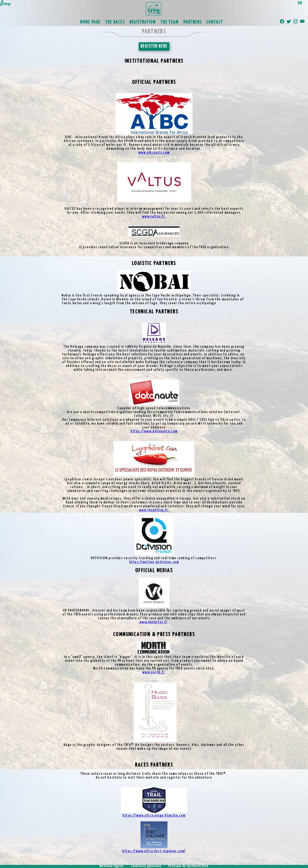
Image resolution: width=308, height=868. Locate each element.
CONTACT (215, 22)
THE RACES (115, 22)
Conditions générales (146, 866)
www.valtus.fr (154, 216)
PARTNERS (192, 22)
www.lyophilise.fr (154, 510)
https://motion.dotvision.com (154, 562)
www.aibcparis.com (154, 152)
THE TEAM (170, 22)
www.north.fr (154, 672)
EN (300, 3)
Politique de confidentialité (188, 866)
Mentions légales (112, 866)
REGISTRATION (143, 22)
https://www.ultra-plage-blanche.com (154, 815)
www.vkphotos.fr (153, 622)
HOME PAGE (90, 22)
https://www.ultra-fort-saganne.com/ (154, 851)
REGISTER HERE (154, 46)
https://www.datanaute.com (154, 431)
